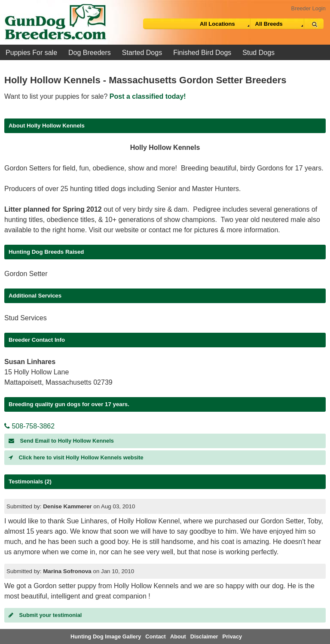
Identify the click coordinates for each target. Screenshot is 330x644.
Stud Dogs (258, 53)
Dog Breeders (90, 53)
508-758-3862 (29, 426)
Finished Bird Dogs (202, 53)
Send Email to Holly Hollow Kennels (61, 441)
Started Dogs (142, 53)
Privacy (232, 636)
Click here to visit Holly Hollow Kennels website (76, 457)
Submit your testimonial (45, 615)
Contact (156, 636)
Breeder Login (309, 8)
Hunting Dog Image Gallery (106, 636)
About (178, 636)
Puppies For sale (31, 53)
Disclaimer (204, 636)
